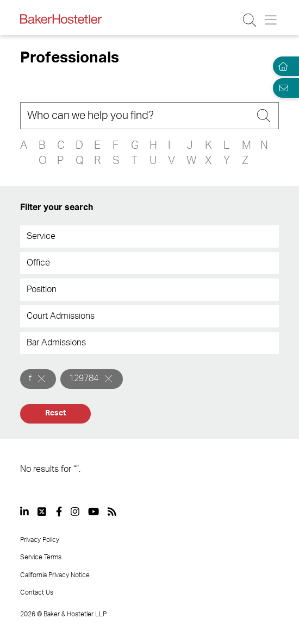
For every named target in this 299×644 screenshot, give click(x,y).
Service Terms (41, 557)
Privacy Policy (40, 540)
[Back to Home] (61, 19)
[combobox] (149, 236)
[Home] (282, 66)
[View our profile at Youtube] (94, 512)
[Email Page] (282, 88)
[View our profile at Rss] (112, 512)
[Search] (149, 116)
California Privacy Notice (55, 575)
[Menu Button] (272, 20)
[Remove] (42, 379)
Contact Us (37, 592)
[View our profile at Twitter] (42, 512)
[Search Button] (250, 20)
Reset (55, 413)
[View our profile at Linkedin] (24, 512)
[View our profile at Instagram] (75, 512)
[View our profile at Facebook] (59, 512)
